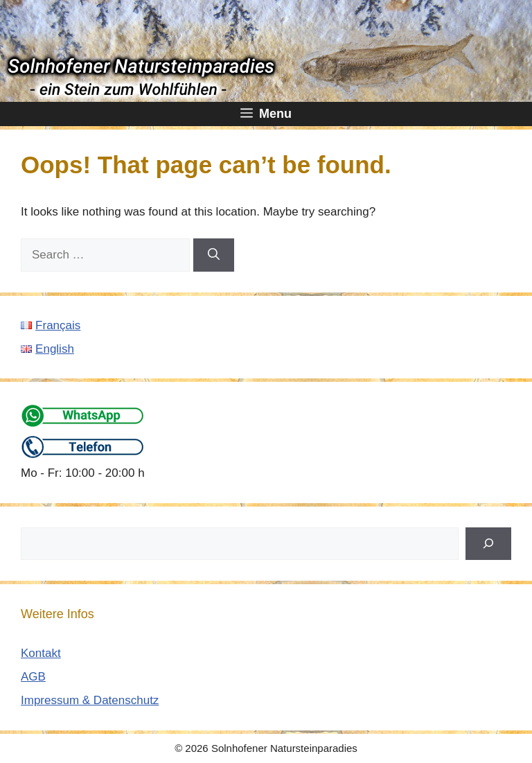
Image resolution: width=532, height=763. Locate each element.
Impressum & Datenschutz (90, 700)
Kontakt (41, 653)
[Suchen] (488, 544)
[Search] (214, 255)
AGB (33, 677)
